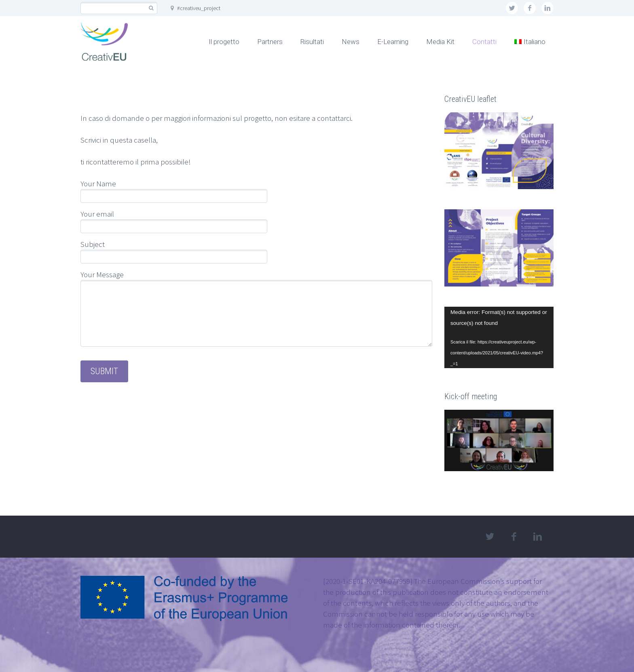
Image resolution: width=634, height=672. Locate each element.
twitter (512, 8)
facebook (530, 8)
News (351, 42)
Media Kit (440, 42)
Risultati (312, 42)
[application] (499, 337)
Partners (270, 42)
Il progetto (224, 42)
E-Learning (393, 42)
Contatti (484, 42)
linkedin (547, 8)
